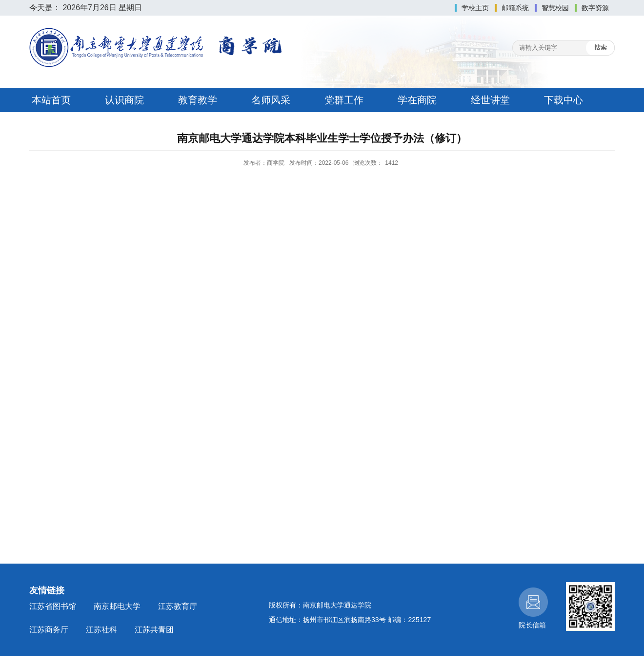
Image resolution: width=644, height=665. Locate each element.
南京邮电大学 (117, 606)
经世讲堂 (490, 100)
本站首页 (51, 100)
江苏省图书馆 (53, 606)
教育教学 (198, 100)
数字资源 (595, 8)
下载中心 (563, 100)
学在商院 (417, 100)
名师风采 (271, 100)
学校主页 (475, 8)
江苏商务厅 (49, 630)
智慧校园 (555, 8)
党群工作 (344, 100)
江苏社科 (101, 630)
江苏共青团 (154, 630)
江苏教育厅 (178, 606)
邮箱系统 (515, 8)
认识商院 (124, 100)
